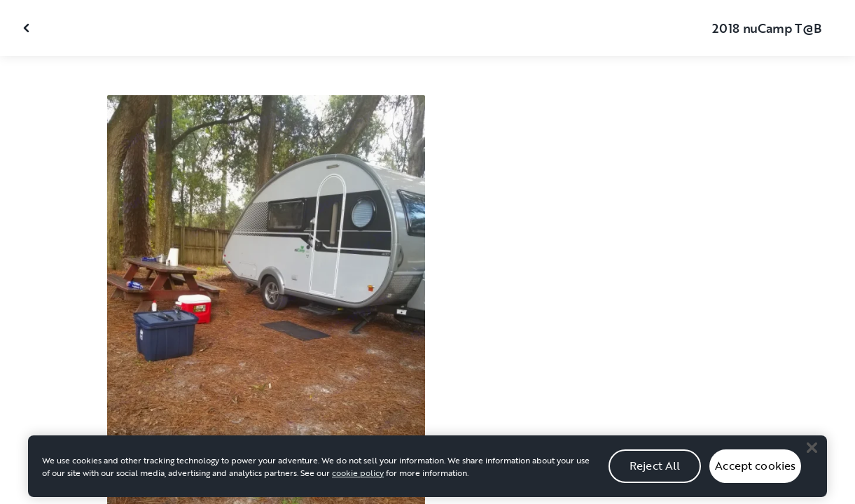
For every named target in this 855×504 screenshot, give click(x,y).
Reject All (655, 471)
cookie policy (358, 478)
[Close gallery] (28, 28)
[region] (427, 472)
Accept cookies (755, 471)
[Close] (812, 454)
